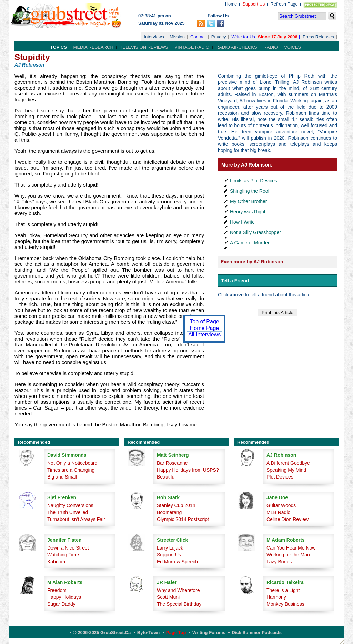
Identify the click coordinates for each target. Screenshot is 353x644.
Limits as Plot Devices (254, 181)
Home (231, 4)
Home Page (205, 328)
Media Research (93, 47)
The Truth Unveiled (68, 512)
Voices (293, 47)
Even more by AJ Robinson (252, 262)
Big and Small (62, 477)
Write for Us (243, 37)
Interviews (154, 37)
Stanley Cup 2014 (176, 505)
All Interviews (204, 335)
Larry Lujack (170, 548)
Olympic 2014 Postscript (183, 519)
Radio (270, 47)
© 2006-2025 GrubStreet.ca (102, 632)
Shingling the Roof (250, 191)
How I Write (242, 222)
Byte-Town (148, 632)
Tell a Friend (235, 281)
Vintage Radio (192, 47)
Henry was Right (248, 212)
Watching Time (63, 555)
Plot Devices (280, 477)
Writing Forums (209, 632)
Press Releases (318, 37)
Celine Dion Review (288, 519)
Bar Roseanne (172, 463)
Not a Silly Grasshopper (255, 232)
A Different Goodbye (288, 463)
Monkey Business (285, 604)
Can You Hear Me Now (291, 548)
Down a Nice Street (68, 548)
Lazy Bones (279, 562)
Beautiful (166, 477)
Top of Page (204, 321)
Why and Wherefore (178, 590)
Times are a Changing (71, 470)
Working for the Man (288, 555)
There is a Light (283, 590)
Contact (198, 37)
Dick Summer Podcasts (257, 632)
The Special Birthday (179, 604)
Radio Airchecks (236, 47)
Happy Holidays (64, 597)
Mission (177, 37)
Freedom (57, 590)
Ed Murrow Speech (177, 562)
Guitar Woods (281, 505)
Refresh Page (284, 4)
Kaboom (56, 562)
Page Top (176, 632)
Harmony (276, 597)
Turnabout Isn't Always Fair (76, 519)
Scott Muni (168, 597)
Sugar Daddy (61, 604)
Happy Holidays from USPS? (188, 470)
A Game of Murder (250, 243)
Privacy (219, 37)
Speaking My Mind (286, 470)
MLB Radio (278, 512)
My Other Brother (248, 201)
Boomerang (169, 512)
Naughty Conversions (70, 505)
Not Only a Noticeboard (72, 463)
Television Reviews (144, 47)
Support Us (254, 4)
